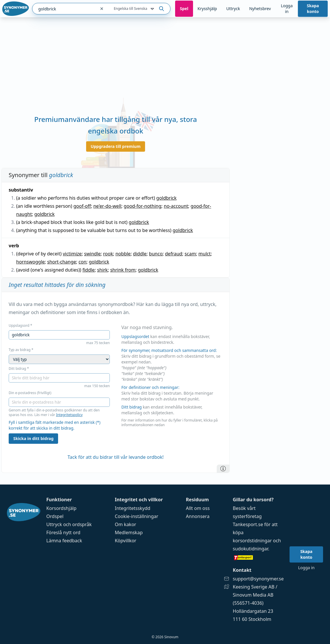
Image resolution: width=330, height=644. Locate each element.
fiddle (88, 270)
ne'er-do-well (107, 206)
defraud (174, 254)
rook (108, 254)
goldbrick (166, 198)
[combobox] (64, 9)
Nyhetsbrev (260, 9)
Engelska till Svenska (135, 9)
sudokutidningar (251, 549)
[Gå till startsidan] (16, 9)
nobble (123, 254)
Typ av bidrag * (21, 350)
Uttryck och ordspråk (69, 524)
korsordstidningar (252, 541)
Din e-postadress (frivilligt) (30, 393)
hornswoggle (30, 262)
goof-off (82, 206)
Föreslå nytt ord (63, 532)
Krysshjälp (207, 9)
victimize (72, 254)
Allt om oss (198, 508)
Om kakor (125, 524)
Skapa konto (313, 9)
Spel (184, 9)
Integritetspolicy (69, 415)
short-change (62, 262)
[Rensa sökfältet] (102, 9)
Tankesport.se (248, 524)
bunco (156, 254)
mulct (205, 254)
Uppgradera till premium (116, 146)
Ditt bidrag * (19, 369)
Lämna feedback (64, 541)
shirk (102, 270)
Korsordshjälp (61, 508)
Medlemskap (129, 532)
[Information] (223, 469)
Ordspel (55, 516)
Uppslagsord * (20, 326)
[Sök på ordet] (162, 9)
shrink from (123, 270)
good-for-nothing (142, 206)
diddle (140, 254)
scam (190, 254)
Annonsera (198, 516)
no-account (176, 206)
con (82, 262)
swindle (92, 254)
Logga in (287, 9)
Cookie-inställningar (136, 516)
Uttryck (233, 9)
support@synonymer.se (258, 579)
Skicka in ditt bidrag (33, 438)
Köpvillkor (125, 541)
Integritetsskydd (132, 508)
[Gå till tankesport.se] (258, 557)
